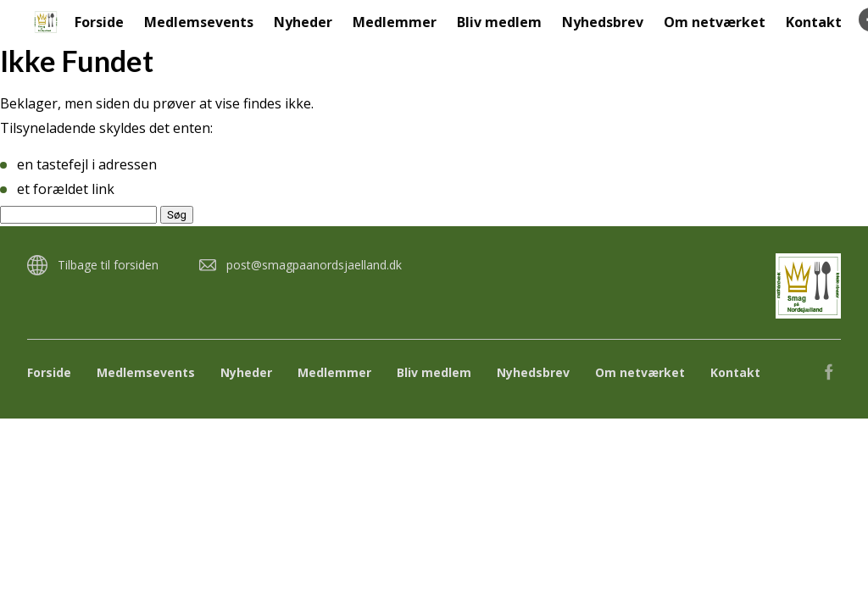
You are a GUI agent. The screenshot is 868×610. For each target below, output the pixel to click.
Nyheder (303, 22)
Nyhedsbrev (603, 22)
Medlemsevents (199, 22)
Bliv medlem (499, 22)
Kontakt (814, 22)
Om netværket (715, 22)
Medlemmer (395, 22)
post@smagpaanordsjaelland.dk (314, 265)
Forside (99, 22)
